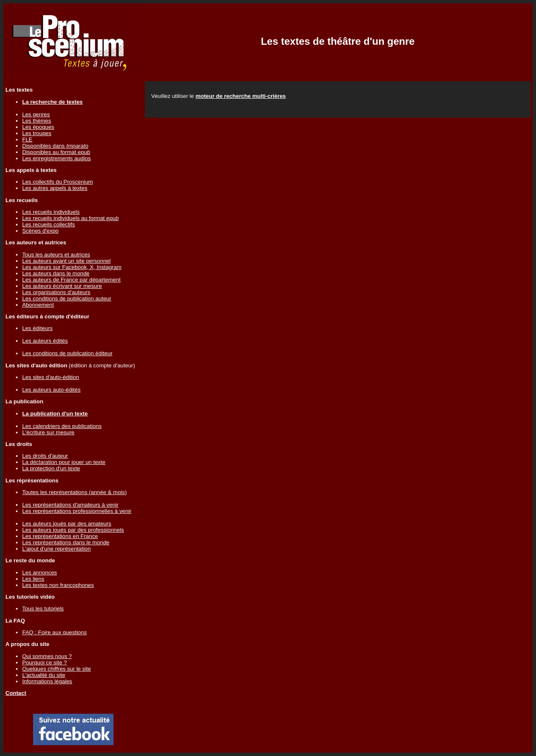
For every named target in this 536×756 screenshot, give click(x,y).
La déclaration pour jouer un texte (64, 462)
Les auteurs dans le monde (56, 273)
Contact (16, 693)
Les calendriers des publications (62, 426)
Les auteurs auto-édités (51, 390)
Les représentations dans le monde (66, 542)
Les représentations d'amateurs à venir (70, 505)
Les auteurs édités (45, 341)
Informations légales (47, 681)
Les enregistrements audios (57, 158)
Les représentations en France (60, 536)
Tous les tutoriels (43, 609)
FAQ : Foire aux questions (54, 632)
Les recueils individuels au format (70, 218)
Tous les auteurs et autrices (56, 255)
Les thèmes (37, 121)
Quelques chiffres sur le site (57, 669)
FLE (27, 140)
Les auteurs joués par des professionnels (73, 530)
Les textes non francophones (58, 585)
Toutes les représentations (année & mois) (75, 492)
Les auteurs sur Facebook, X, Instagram (72, 267)
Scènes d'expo (40, 231)
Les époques (38, 127)
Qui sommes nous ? (47, 656)
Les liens (33, 579)
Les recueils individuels (51, 212)
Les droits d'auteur (45, 456)
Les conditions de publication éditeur (67, 353)
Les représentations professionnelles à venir (77, 511)
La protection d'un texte (51, 468)
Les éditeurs (37, 328)
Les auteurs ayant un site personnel (66, 261)
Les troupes (37, 133)
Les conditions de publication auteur (67, 299)
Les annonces (40, 573)
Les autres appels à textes (55, 188)
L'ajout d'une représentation (57, 549)
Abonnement (38, 305)
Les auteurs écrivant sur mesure (62, 286)
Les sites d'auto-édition (51, 377)
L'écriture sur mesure (48, 432)
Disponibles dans (55, 146)
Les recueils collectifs (49, 224)
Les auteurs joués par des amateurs (67, 524)
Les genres (36, 114)
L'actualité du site (44, 675)
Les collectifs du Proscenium (58, 182)
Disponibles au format (56, 152)
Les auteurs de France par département (71, 280)
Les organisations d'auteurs (56, 292)
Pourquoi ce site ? (45, 662)
